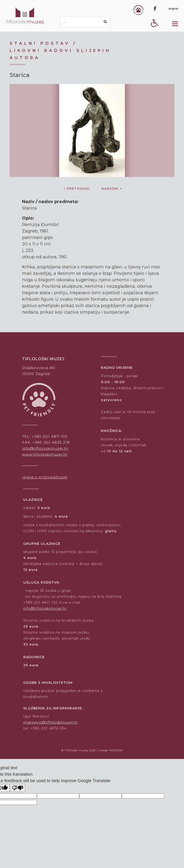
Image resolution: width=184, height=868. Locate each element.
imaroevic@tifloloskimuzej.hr (51, 722)
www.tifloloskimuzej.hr (45, 454)
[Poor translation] (17, 788)
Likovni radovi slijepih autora (60, 54)
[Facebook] (155, 9)
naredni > (112, 189)
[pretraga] (85, 22)
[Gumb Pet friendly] (138, 10)
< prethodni (77, 189)
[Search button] (105, 22)
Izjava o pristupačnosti (45, 477)
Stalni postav (40, 43)
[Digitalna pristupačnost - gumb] (155, 31)
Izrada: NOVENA (111, 750)
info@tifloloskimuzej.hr (45, 448)
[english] (173, 9)
